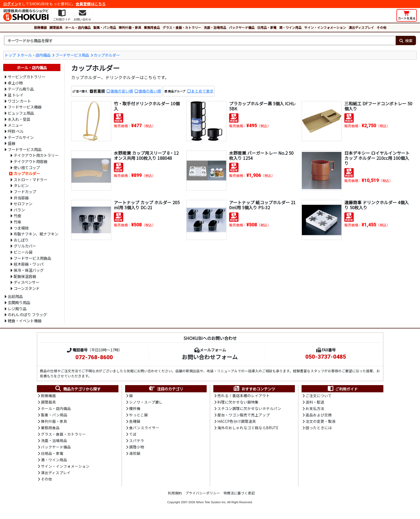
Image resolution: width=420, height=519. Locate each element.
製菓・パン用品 (105, 27)
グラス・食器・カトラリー (182, 27)
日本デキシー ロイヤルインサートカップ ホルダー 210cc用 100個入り (377, 158)
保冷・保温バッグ (29, 270)
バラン (19, 210)
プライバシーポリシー (203, 495)
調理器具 (56, 27)
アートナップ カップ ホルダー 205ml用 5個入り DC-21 (147, 205)
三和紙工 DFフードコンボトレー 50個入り (378, 106)
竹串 (17, 222)
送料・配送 (315, 402)
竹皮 (17, 216)
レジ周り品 (17, 309)
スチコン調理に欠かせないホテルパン (249, 409)
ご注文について (319, 396)
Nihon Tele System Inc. (211, 504)
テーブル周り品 (21, 89)
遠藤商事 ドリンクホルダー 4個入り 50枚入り (377, 205)
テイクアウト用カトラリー (36, 155)
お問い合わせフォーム (210, 357)
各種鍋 (135, 422)
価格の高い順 (150, 91)
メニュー (15, 125)
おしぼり (21, 240)
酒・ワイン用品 (290, 27)
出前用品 (15, 296)
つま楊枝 (21, 228)
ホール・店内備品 (78, 27)
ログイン (11, 4)
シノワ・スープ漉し (146, 402)
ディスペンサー (26, 282)
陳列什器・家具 (130, 27)
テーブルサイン (21, 137)
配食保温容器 (25, 276)
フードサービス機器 (25, 107)
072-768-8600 (94, 357)
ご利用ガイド (342, 389)
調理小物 (137, 448)
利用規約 (175, 495)
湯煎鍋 (135, 455)
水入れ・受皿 (19, 119)
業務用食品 (152, 27)
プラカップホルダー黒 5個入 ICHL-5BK (263, 106)
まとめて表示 (202, 91)
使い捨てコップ (27, 167)
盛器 (11, 143)
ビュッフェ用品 (21, 113)
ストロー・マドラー (30, 179)
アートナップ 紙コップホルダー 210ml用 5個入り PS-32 (262, 205)
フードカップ (25, 191)
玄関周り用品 (19, 302)
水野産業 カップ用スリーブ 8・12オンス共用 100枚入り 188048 (146, 155)
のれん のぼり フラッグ (27, 314)
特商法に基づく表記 (239, 495)
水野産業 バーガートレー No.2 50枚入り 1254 (261, 155)
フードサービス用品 (72, 55)
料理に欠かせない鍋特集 (238, 402)
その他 (382, 27)
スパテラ (137, 441)
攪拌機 (135, 409)
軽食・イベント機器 (25, 321)
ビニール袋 (23, 252)
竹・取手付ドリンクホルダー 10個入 (147, 106)
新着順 (99, 91)
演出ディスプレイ (361, 27)
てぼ (133, 435)
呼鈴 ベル (16, 131)
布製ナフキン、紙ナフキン (36, 234)
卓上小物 (15, 83)
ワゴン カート (19, 101)
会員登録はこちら (91, 4)
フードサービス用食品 (32, 258)
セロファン (23, 204)
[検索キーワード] (200, 41)
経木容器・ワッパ (29, 264)
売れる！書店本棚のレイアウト (244, 396)
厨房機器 (40, 27)
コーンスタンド (27, 288)
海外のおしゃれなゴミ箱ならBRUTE (248, 428)
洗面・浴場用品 (215, 27)
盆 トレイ (16, 95)
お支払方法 (315, 409)
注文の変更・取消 (321, 422)
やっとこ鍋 (138, 415)
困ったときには (319, 428)
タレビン (21, 185)
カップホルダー (107, 55)
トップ (10, 55)
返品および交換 (319, 415)
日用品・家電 (267, 27)
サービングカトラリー (26, 77)
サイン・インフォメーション (325, 27)
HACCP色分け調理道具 (237, 422)
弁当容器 (21, 198)
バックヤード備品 (242, 27)
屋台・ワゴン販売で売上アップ (244, 415)
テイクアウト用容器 (30, 161)
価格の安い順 (122, 91)
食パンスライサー (144, 428)
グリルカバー (25, 246)
